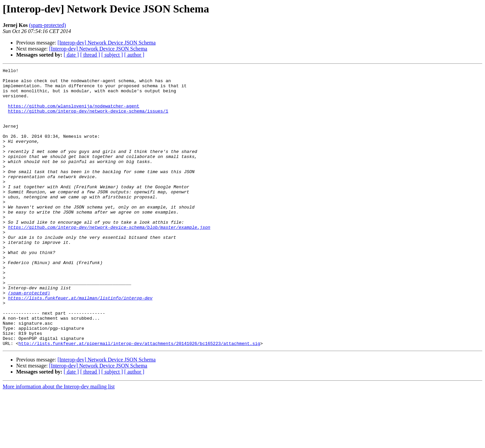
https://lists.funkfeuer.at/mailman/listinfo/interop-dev (80, 344)
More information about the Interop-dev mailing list (59, 442)
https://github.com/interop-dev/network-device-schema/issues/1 (88, 120)
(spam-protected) (47, 25)
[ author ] (134, 55)
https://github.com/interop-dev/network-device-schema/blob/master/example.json (109, 259)
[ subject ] (112, 55)
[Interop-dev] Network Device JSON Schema (107, 43)
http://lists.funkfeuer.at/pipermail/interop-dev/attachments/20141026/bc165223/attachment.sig (139, 399)
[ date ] (71, 55)
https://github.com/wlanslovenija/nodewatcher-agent (74, 114)
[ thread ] (90, 55)
